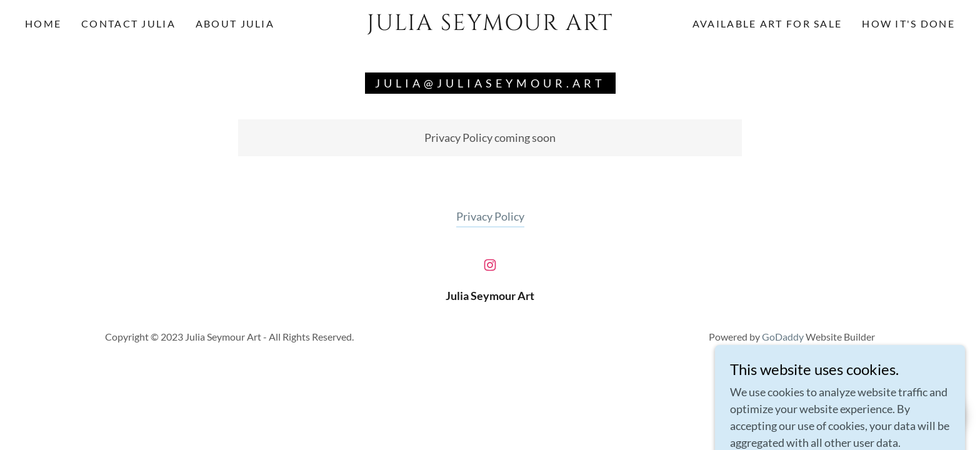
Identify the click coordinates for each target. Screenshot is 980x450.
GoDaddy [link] (783, 337)
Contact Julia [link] (128, 23)
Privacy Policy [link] (490, 216)
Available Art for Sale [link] (767, 23)
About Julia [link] (235, 23)
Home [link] (43, 23)
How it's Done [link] (908, 23)
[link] (490, 26)
